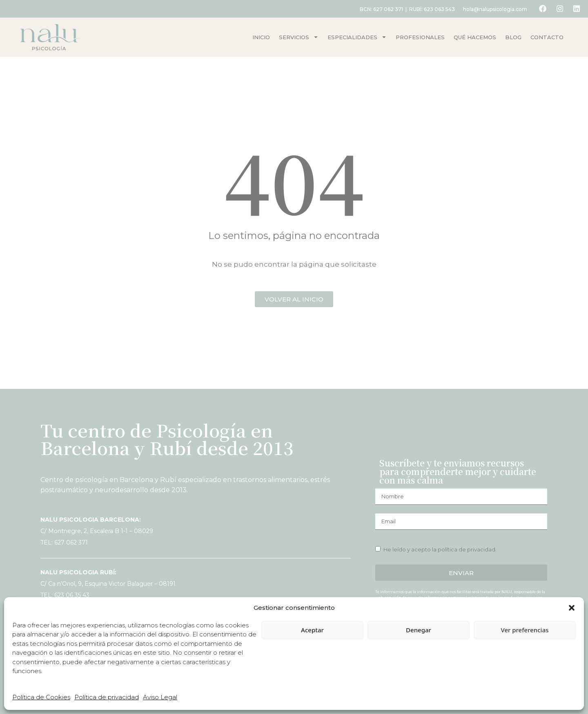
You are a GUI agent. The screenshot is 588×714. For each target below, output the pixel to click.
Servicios (299, 37)
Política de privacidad (107, 697)
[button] (572, 608)
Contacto (547, 37)
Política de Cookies (41, 697)
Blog (513, 37)
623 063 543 (437, 9)
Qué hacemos (475, 37)
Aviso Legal (160, 697)
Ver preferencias (525, 630)
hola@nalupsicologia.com (493, 9)
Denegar (419, 630)
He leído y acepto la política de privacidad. (440, 549)
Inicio (261, 37)
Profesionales (420, 37)
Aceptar (312, 630)
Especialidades (357, 37)
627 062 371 (386, 9)
